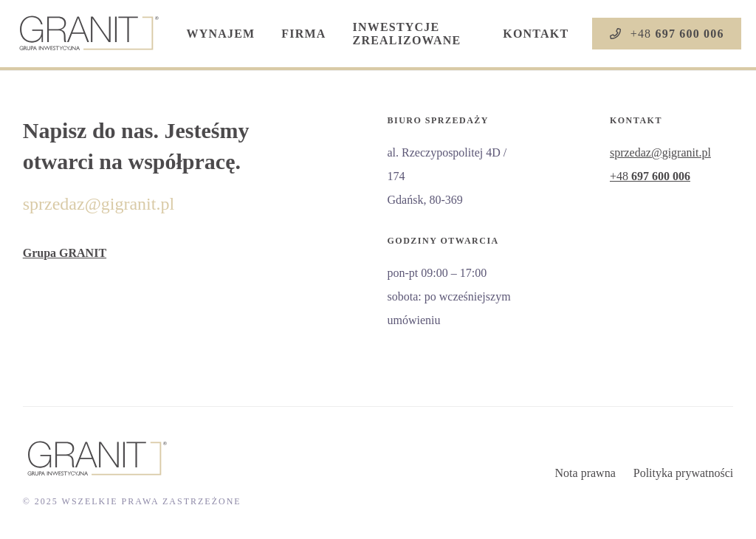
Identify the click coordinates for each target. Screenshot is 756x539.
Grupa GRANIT (65, 253)
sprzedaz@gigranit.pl (99, 204)
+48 (650, 176)
